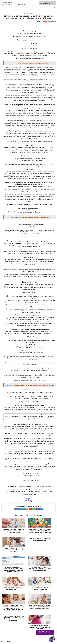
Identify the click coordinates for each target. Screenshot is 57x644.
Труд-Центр (7, 2)
